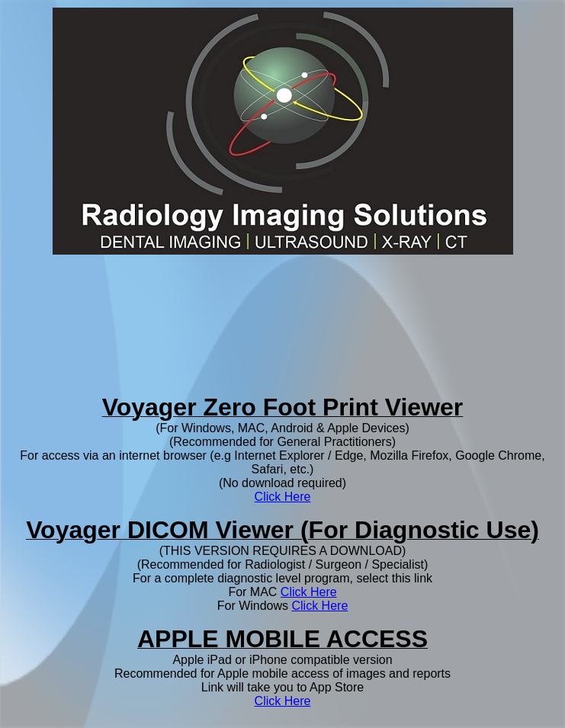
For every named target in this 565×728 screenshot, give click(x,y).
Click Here (283, 497)
